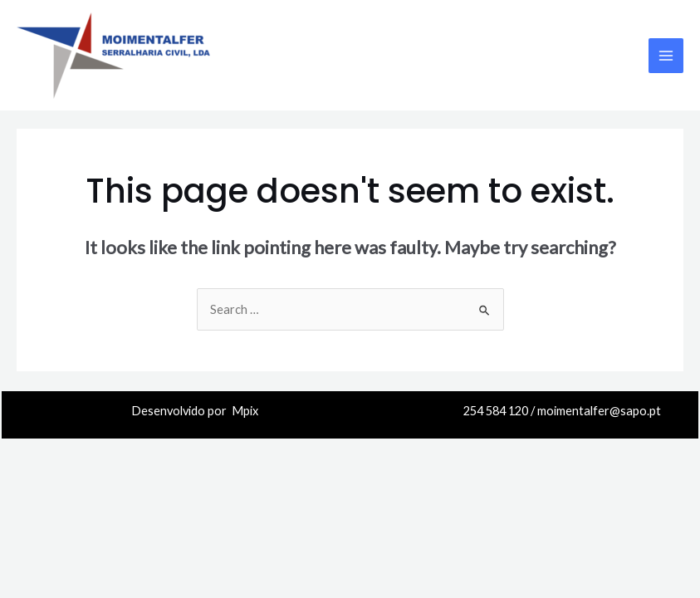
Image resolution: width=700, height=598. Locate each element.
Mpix (245, 411)
